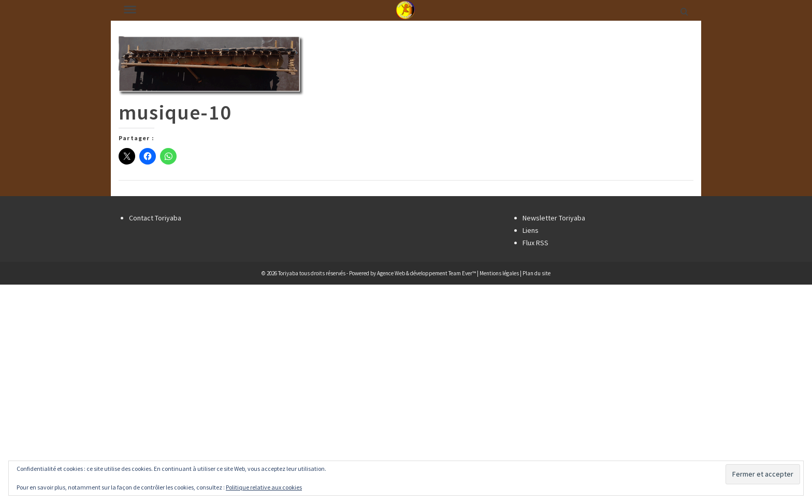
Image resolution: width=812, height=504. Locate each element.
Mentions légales (499, 273)
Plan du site (536, 273)
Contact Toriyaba (155, 218)
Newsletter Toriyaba (554, 218)
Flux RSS (535, 243)
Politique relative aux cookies (264, 487)
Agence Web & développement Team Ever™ (426, 273)
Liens (531, 230)
